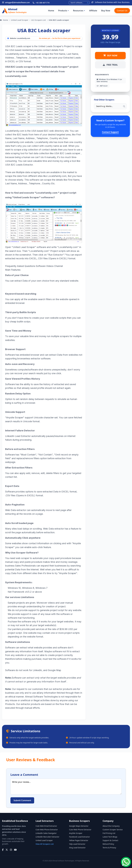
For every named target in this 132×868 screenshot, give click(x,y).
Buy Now (106, 11)
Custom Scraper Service (113, 830)
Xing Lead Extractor (77, 848)
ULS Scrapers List (39, 20)
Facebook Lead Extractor (79, 837)
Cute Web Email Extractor (46, 826)
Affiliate (93, 11)
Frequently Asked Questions (20, 266)
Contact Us (122, 11)
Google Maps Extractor (79, 826)
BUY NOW (110, 56)
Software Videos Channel (49, 266)
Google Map (54, 670)
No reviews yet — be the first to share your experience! (60, 38)
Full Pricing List (109, 833)
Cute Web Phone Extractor (47, 830)
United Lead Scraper (20, 20)
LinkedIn (37, 670)
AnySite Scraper (76, 833)
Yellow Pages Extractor (79, 840)
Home (51, 11)
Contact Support (110, 132)
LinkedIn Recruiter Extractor (47, 837)
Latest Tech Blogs (110, 837)
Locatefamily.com (23, 38)
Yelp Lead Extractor (77, 844)
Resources (79, 11)
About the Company (111, 826)
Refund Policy (108, 844)
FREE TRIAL (110, 65)
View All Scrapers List (45, 844)
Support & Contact (110, 840)
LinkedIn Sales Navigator (46, 833)
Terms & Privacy (109, 848)
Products (64, 11)
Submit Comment (22, 800)
